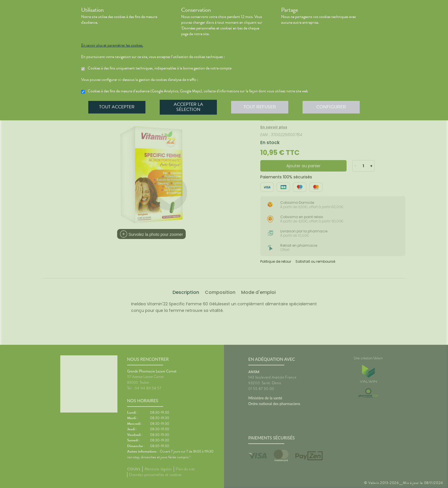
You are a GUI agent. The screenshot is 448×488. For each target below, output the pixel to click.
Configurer (331, 107)
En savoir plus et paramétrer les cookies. (112, 45)
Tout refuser (260, 107)
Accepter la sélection (188, 107)
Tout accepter (117, 107)
